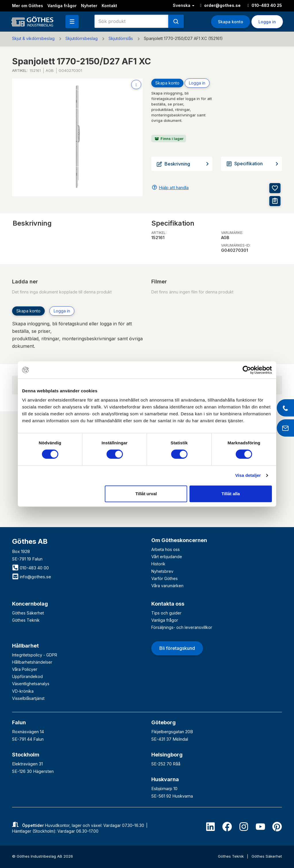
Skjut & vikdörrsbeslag (33, 38)
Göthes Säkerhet (28, 613)
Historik (158, 564)
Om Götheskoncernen (179, 540)
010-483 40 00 (30, 568)
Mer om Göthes (28, 6)
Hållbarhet (25, 646)
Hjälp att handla (174, 188)
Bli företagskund (177, 648)
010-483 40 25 (265, 5)
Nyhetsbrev (162, 571)
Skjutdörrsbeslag (82, 38)
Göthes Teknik (26, 620)
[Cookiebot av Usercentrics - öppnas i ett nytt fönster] (247, 370)
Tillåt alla (231, 494)
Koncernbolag (30, 604)
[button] (72, 22)
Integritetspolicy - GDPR (35, 655)
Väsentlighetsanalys (31, 684)
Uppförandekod (27, 676)
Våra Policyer (25, 669)
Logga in (267, 22)
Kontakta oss (168, 604)
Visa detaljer (248, 475)
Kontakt (109, 6)
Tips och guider (166, 613)
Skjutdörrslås (121, 38)
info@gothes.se (32, 577)
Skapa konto (231, 22)
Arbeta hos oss (166, 549)
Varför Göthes (165, 578)
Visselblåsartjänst (28, 698)
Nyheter (89, 6)
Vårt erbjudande (167, 557)
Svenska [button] (184, 5)
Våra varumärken (167, 586)
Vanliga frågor (62, 6)
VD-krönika (23, 691)
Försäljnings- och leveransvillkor (182, 627)
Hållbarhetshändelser (32, 662)
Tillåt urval (146, 494)
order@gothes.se (220, 5)
